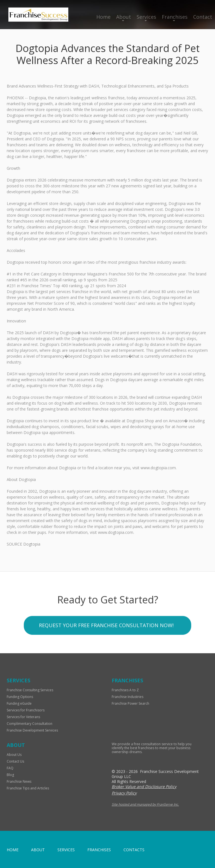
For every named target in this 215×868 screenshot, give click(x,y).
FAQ (10, 768)
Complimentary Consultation (30, 724)
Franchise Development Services (32, 730)
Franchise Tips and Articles (28, 788)
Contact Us (15, 761)
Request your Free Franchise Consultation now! (106, 661)
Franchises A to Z (125, 690)
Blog (10, 775)
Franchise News (19, 781)
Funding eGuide (19, 703)
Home (103, 17)
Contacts (134, 850)
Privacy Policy (124, 793)
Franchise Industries (128, 697)
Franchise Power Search (130, 703)
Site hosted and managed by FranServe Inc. (145, 804)
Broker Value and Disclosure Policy (144, 786)
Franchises (175, 17)
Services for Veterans (23, 717)
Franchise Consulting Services (30, 690)
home (13, 850)
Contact (203, 17)
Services (146, 17)
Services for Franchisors (26, 710)
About (124, 17)
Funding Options (20, 697)
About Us (14, 755)
